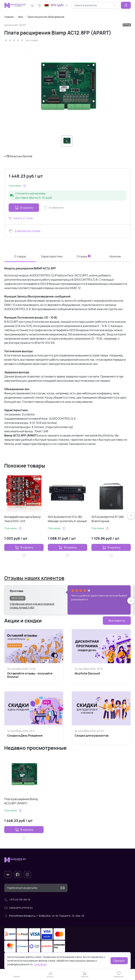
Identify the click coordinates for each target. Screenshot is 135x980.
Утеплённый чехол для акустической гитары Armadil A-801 (32, 606)
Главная (9, 17)
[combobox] (95, 5)
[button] (126, 5)
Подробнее (40, 964)
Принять (119, 961)
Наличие (115, 256)
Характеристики (52, 256)
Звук (21, 17)
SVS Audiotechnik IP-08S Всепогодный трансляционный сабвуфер (109, 519)
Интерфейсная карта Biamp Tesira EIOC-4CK (22, 519)
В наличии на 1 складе (28, 231)
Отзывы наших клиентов (34, 578)
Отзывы (84, 256)
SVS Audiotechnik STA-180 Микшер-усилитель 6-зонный (67, 519)
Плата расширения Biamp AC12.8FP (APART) (21, 801)
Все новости (117, 621)
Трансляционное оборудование (46, 17)
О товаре (20, 256)
